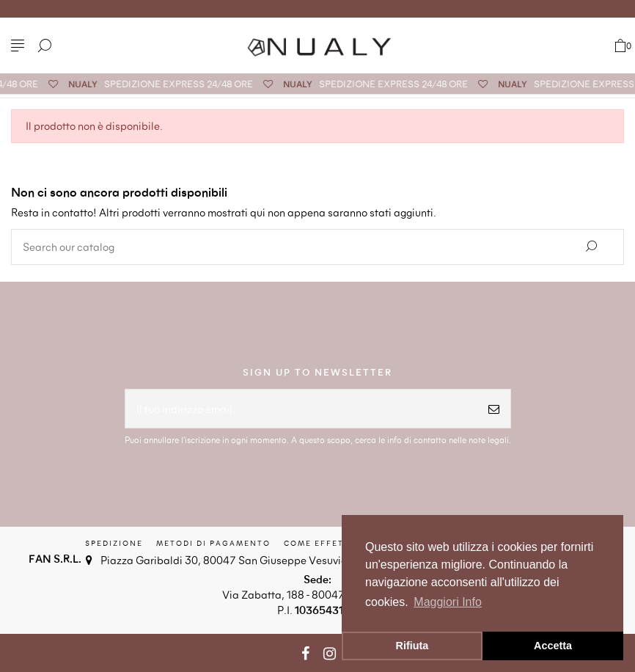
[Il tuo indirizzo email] (301, 409)
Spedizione (114, 543)
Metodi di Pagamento (213, 543)
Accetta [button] (553, 646)
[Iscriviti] (494, 409)
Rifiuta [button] (412, 646)
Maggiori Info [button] (448, 602)
